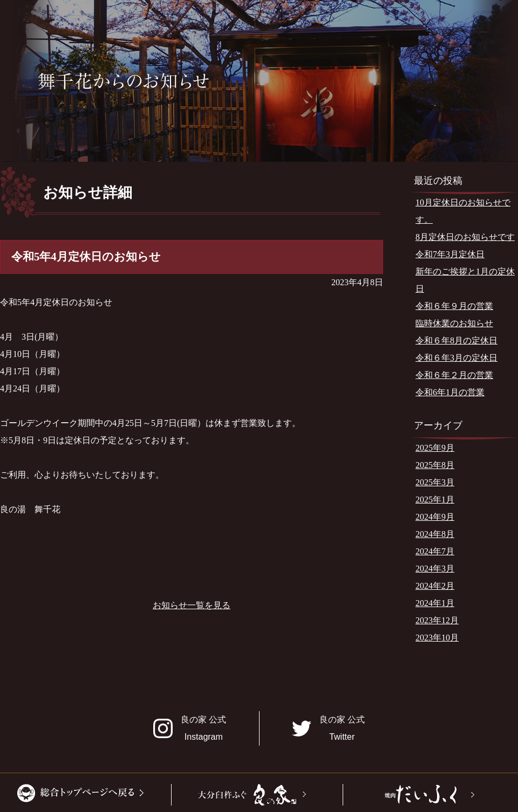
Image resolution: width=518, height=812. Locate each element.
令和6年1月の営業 (450, 392)
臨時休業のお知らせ (454, 323)
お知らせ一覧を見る (192, 605)
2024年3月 (435, 569)
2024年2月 (435, 586)
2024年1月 (435, 603)
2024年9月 (435, 517)
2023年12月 (437, 620)
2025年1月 (435, 500)
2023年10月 (437, 638)
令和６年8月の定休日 (456, 340)
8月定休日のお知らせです (465, 237)
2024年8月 (435, 534)
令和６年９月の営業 (454, 306)
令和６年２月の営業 (454, 375)
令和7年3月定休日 (450, 254)
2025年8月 (435, 465)
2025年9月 (435, 448)
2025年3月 (435, 482)
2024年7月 (435, 551)
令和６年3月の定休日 (456, 358)
